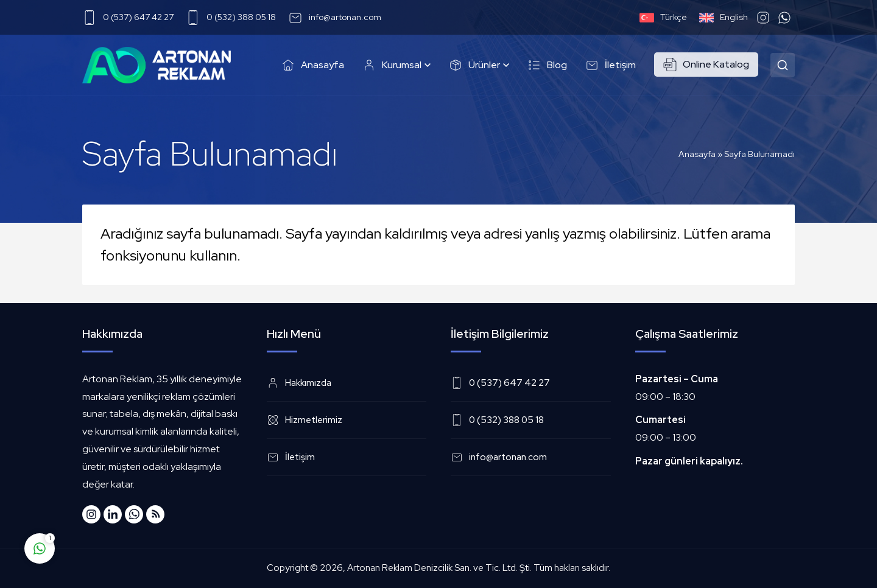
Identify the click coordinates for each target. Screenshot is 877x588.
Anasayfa (697, 154)
